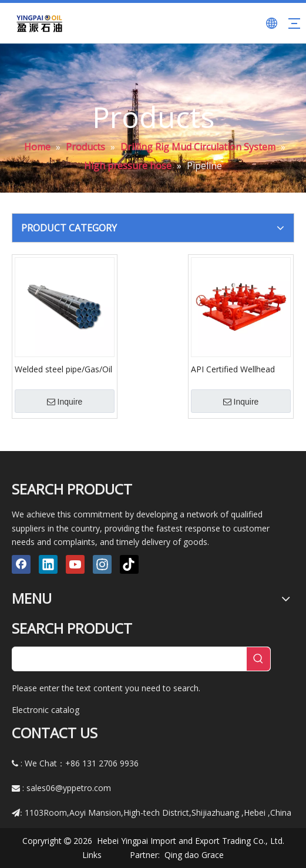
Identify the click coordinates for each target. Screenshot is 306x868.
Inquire (65, 402)
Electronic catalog (46, 710)
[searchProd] (130, 659)
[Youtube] (75, 564)
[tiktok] (129, 564)
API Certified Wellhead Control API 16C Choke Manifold (234, 369)
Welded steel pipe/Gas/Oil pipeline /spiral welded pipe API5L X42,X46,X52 (63, 369)
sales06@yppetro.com (69, 788)
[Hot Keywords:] (258, 659)
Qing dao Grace (194, 855)
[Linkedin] (48, 564)
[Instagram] (102, 564)
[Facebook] (21, 564)
